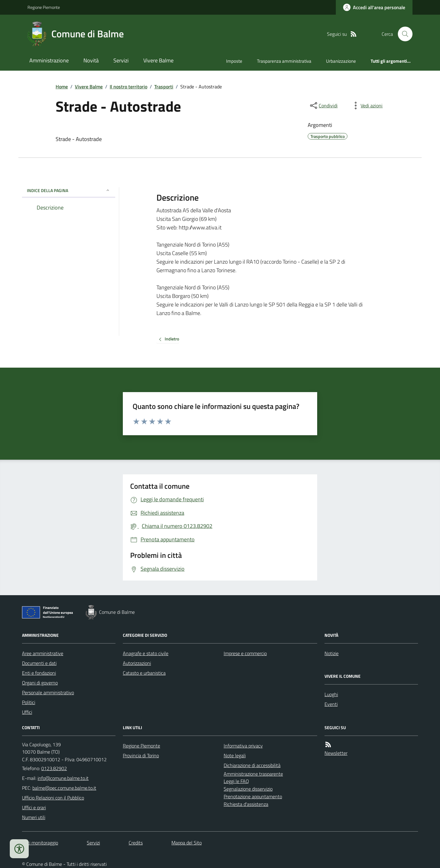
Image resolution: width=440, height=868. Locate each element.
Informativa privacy (243, 746)
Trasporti (164, 87)
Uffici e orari (34, 807)
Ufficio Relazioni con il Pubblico (53, 798)
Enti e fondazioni (39, 673)
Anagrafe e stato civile (146, 653)
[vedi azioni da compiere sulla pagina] (367, 106)
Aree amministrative (43, 653)
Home (62, 87)
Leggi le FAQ (236, 781)
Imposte (234, 61)
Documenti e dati (39, 663)
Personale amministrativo (48, 692)
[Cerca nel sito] (403, 34)
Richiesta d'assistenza (246, 804)
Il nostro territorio (128, 87)
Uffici (27, 712)
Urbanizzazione (341, 61)
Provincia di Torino (141, 755)
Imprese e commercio (245, 653)
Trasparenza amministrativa (284, 61)
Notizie (332, 653)
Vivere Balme (158, 60)
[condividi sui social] (323, 106)
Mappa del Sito (187, 843)
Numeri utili (34, 817)
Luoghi (331, 694)
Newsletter (336, 753)
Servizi (121, 60)
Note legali (235, 755)
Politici (29, 702)
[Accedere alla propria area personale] (374, 7)
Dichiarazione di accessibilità (252, 765)
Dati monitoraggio (40, 843)
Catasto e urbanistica (144, 673)
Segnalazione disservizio (248, 789)
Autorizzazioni (137, 663)
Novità (91, 60)
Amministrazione (49, 60)
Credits (136, 843)
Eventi (331, 704)
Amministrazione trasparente (253, 774)
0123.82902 (54, 768)
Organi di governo (40, 683)
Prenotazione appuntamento (253, 796)
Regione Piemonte (44, 7)
